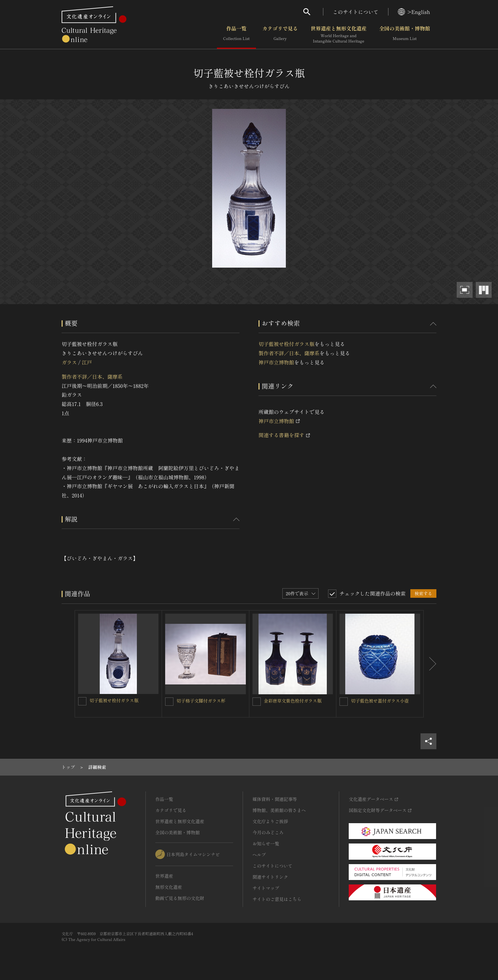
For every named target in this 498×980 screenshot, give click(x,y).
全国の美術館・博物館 (405, 35)
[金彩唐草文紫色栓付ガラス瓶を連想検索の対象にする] (257, 702)
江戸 (87, 362)
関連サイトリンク (270, 877)
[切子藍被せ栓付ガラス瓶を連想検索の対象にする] (82, 701)
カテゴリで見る (280, 35)
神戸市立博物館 (276, 362)
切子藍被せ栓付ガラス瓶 (286, 344)
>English (414, 12)
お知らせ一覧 (266, 843)
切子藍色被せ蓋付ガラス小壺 (380, 701)
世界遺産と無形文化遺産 (339, 35)
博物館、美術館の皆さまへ (279, 810)
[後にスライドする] (430, 664)
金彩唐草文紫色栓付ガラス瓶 (293, 701)
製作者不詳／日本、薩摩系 (92, 377)
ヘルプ (259, 855)
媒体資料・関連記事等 (275, 799)
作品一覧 (236, 35)
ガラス (69, 362)
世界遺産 (164, 876)
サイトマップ (266, 888)
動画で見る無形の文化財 (180, 898)
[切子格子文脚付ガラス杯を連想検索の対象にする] (169, 702)
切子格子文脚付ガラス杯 (201, 701)
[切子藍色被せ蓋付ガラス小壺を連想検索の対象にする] (344, 702)
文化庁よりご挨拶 (270, 821)
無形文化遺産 (169, 887)
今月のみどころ (268, 832)
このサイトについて (356, 12)
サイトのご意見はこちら (277, 899)
